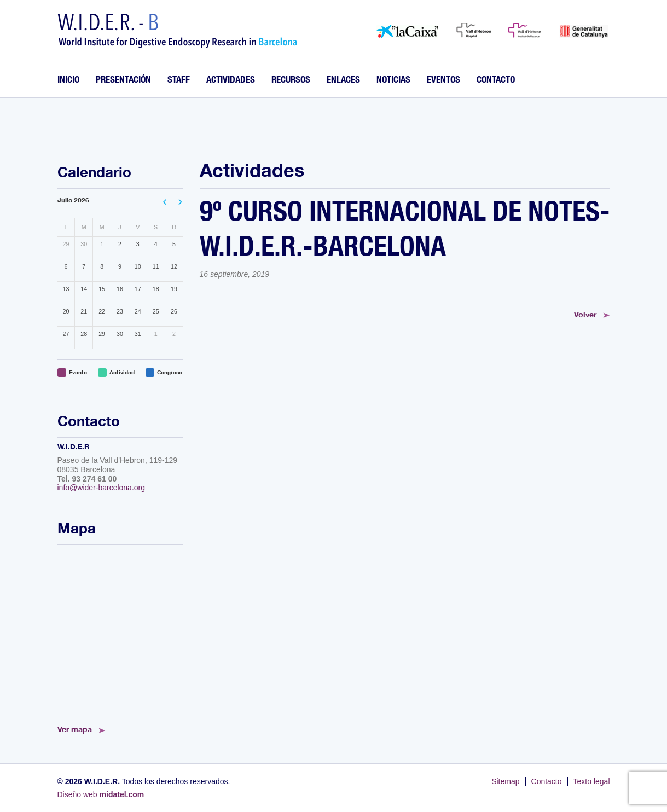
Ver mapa (75, 729)
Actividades (231, 79)
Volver (585, 314)
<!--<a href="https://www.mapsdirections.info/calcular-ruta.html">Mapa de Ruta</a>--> (120, 631)
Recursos (291, 79)
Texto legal (592, 781)
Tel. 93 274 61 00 (87, 479)
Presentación (123, 79)
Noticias (393, 79)
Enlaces (343, 79)
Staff (179, 79)
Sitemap (505, 781)
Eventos (443, 79)
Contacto (496, 79)
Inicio (68, 79)
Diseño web (101, 794)
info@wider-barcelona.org (101, 488)
